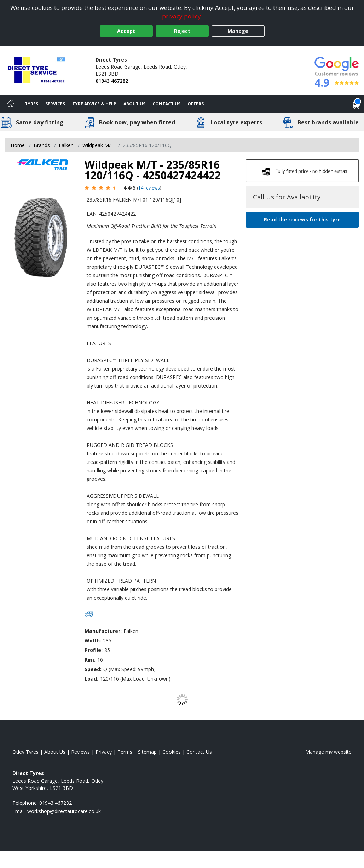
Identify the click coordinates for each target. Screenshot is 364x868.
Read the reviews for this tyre (302, 219)
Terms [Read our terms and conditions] (125, 752)
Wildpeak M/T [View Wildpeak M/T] (98, 145)
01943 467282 (112, 81)
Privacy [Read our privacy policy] (104, 752)
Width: (93, 640)
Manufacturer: (103, 631)
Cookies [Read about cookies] (172, 752)
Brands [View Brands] (42, 145)
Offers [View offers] (196, 104)
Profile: (94, 650)
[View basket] (356, 104)
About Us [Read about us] (55, 752)
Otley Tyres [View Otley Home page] (25, 752)
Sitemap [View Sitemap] (147, 752)
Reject (182, 31)
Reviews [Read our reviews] (80, 752)
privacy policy (181, 16)
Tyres (31, 104)
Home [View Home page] (18, 145)
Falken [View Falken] (66, 145)
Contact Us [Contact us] (166, 104)
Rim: (90, 660)
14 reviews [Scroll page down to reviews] (149, 188)
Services (55, 104)
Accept (126, 31)
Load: (91, 679)
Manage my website (328, 752)
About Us (134, 104)
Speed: (93, 669)
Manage (238, 31)
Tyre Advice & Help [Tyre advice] (94, 104)
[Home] (11, 104)
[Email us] (64, 811)
